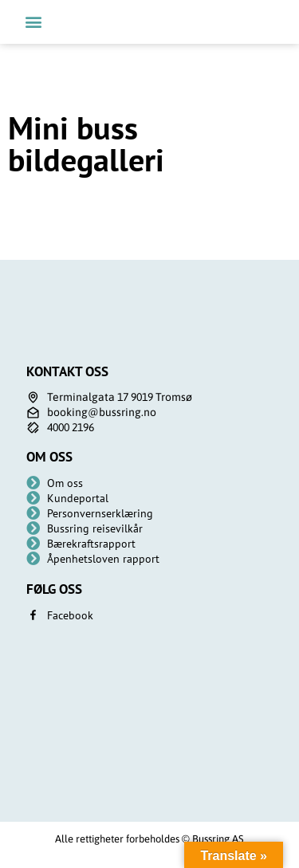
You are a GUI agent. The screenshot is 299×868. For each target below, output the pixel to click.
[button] (33, 22)
